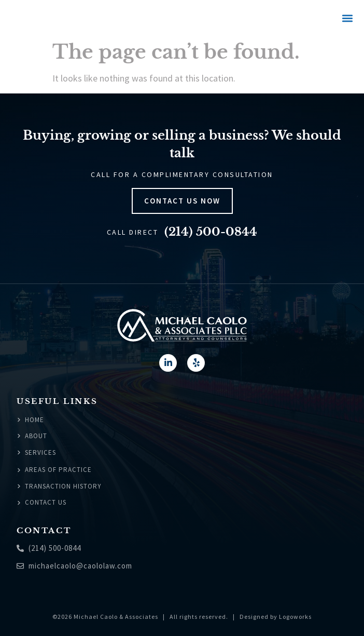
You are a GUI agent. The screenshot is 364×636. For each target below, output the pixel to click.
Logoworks (295, 617)
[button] (347, 18)
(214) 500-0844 (211, 232)
